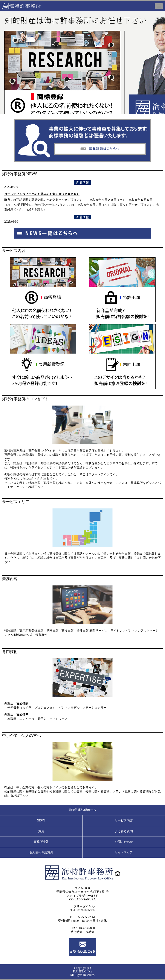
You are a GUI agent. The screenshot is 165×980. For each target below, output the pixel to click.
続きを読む (36, 210)
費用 (41, 831)
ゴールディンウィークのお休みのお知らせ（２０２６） (42, 194)
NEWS (41, 820)
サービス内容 (124, 820)
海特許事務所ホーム (82, 810)
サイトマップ (124, 852)
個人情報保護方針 (41, 852)
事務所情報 (41, 842)
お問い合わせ (124, 842)
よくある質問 (124, 831)
